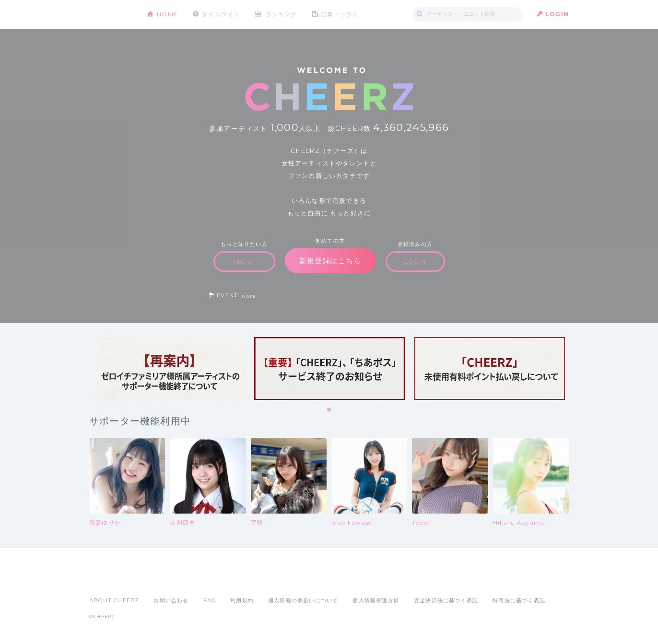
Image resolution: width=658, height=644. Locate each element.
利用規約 (242, 600)
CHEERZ (111, 15)
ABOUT (244, 262)
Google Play (162, 579)
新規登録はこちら (330, 261)
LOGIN (557, 14)
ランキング (282, 14)
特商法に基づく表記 (519, 600)
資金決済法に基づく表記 (446, 600)
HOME (167, 14)
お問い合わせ (171, 600)
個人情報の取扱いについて (303, 600)
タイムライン (221, 14)
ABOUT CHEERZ (114, 600)
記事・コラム (340, 14)
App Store (111, 579)
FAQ (210, 600)
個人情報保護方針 (376, 600)
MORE (249, 297)
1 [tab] (329, 410)
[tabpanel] (169, 369)
